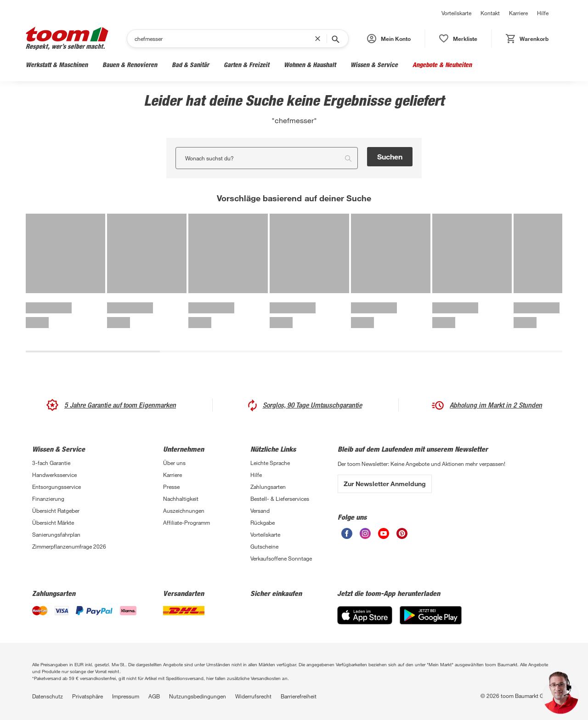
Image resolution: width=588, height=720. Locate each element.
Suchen (390, 156)
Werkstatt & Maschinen (57, 65)
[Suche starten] (335, 39)
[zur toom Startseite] (67, 38)
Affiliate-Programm (187, 522)
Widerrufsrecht (253, 696)
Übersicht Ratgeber (56, 510)
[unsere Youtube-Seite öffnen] (384, 533)
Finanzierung (48, 499)
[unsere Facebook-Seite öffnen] (347, 533)
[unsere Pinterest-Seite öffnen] (402, 533)
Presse (171, 487)
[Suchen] (225, 39)
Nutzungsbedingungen (198, 696)
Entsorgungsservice (57, 487)
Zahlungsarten (268, 487)
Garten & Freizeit (246, 65)
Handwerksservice (54, 475)
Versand (260, 510)
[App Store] (365, 615)
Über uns (174, 463)
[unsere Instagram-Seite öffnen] (365, 533)
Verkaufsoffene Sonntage (281, 558)
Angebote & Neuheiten (442, 65)
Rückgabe (263, 522)
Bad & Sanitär (190, 65)
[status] (458, 39)
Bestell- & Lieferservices (280, 499)
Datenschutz (48, 696)
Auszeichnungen (184, 510)
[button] (389, 39)
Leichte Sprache (270, 463)
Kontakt (490, 13)
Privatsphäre (88, 696)
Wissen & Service (374, 65)
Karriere (518, 13)
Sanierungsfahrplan (56, 534)
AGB (154, 696)
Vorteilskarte (456, 13)
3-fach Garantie (51, 463)
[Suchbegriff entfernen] (320, 39)
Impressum (126, 696)
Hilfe (543, 13)
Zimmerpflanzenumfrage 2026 (69, 546)
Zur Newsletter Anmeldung (385, 484)
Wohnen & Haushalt (310, 65)
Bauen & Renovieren (130, 65)
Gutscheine (264, 546)
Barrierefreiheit (299, 696)
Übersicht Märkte (53, 522)
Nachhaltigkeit (181, 499)
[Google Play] (431, 615)
